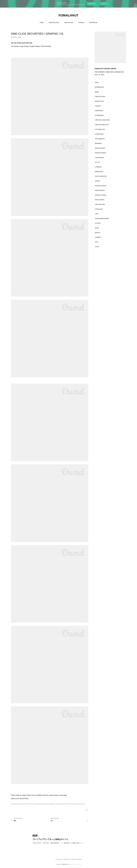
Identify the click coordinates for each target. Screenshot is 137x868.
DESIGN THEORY (100, 148)
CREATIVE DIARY (54, 23)
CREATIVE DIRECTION (102, 125)
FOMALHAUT (68, 15)
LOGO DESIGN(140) (60, 804)
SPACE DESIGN (100, 200)
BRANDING (98, 143)
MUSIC (97, 228)
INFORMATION (99, 87)
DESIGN (97, 181)
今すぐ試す (92, 4)
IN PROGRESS (99, 115)
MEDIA (97, 92)
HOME (42, 23)
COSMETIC (98, 237)
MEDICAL (98, 233)
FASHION (81, 23)
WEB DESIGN (99, 172)
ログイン (105, 4)
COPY (97, 214)
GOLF (97, 242)
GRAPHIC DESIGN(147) (49, 804)
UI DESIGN (98, 167)
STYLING (98, 223)
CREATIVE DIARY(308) (16, 804)
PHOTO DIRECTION (101, 176)
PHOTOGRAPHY (100, 139)
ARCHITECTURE (100, 205)
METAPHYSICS (69, 23)
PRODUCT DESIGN (101, 195)
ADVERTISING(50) (38, 804)
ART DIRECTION (100, 130)
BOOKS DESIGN (100, 190)
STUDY (97, 247)
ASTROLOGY (99, 209)
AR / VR (97, 162)
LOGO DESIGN (99, 158)
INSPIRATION (93, 23)
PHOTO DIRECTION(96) (72, 804)
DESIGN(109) (82, 804)
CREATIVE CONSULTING (102, 120)
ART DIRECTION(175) (28, 804)
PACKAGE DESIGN (101, 186)
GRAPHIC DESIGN (100, 153)
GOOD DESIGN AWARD (102, 219)
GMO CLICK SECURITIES (20, 799)
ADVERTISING (99, 134)
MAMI (97, 83)
